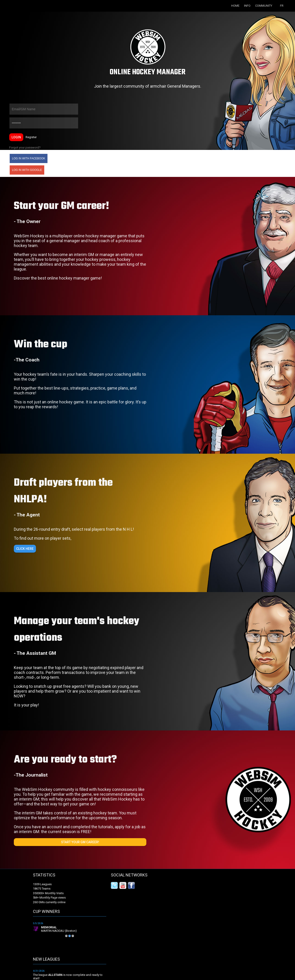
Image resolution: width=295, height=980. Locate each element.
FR (282, 6)
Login (16, 137)
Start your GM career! (80, 842)
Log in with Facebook (29, 158)
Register (31, 137)
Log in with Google (27, 170)
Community (264, 6)
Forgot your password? (25, 147)
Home (235, 6)
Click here (25, 549)
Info (247, 6)
